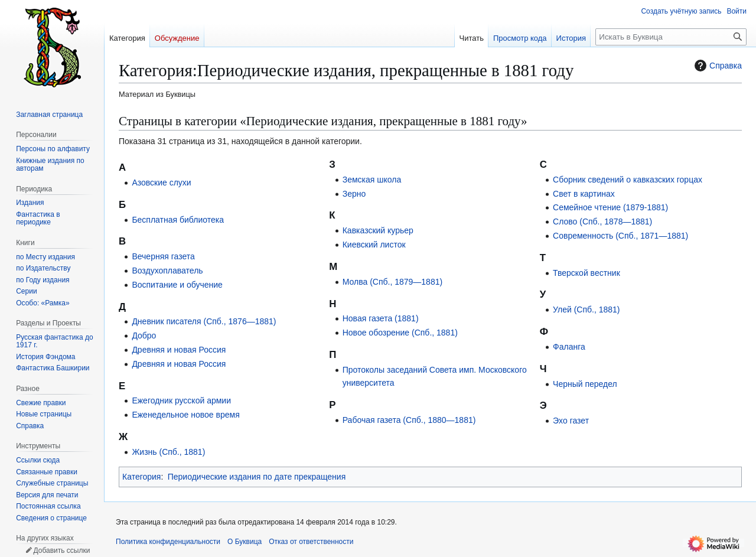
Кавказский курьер (378, 230)
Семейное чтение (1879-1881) (610, 207)
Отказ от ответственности (311, 542)
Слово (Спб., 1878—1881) (602, 222)
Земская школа (372, 180)
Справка (717, 66)
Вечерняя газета (163, 256)
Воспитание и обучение (177, 285)
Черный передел (585, 384)
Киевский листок (374, 245)
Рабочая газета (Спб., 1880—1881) (409, 420)
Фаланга (569, 347)
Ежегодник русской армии (181, 400)
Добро (144, 335)
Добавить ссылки (61, 551)
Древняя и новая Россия (179, 350)
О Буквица (245, 542)
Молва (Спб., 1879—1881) (392, 282)
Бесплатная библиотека (178, 220)
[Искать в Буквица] (671, 37)
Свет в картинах (584, 194)
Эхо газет (571, 421)
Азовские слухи (161, 183)
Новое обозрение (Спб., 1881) (400, 333)
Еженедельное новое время (185, 415)
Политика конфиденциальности (168, 542)
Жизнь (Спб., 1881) (168, 452)
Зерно (354, 194)
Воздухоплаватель (167, 271)
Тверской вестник (586, 273)
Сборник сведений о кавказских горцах (628, 180)
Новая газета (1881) (381, 318)
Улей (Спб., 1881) (586, 310)
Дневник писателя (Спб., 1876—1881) (204, 321)
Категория (141, 477)
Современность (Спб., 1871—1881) (620, 236)
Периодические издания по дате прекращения (257, 477)
